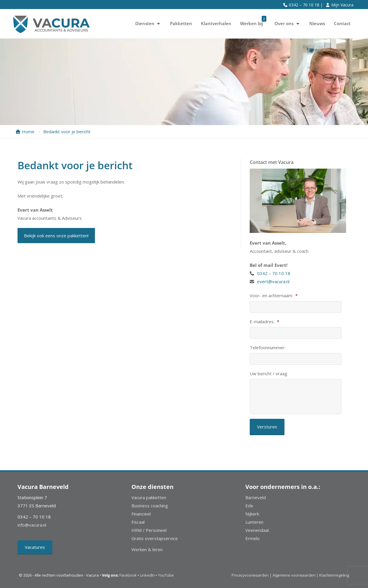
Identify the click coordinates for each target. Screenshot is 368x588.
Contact (342, 23)
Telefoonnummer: (268, 348)
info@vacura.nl (32, 525)
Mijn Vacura (342, 5)
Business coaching (150, 506)
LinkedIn (147, 575)
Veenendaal (257, 530)
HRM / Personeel (149, 530)
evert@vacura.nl (273, 281)
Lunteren (254, 522)
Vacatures (35, 547)
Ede (249, 506)
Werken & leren (147, 549)
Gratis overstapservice (155, 538)
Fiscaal (138, 522)
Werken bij (253, 21)
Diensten (148, 23)
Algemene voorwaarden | (295, 575)
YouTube (166, 575)
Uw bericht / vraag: (269, 374)
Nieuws (317, 23)
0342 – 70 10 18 (274, 273)
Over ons (288, 23)
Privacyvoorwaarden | (252, 575)
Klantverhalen (216, 23)
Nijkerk (252, 514)
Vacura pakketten (149, 497)
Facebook (128, 575)
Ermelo (252, 538)
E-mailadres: (264, 322)
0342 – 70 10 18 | (306, 5)
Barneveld (256, 497)
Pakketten (181, 23)
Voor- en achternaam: (274, 296)
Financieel (141, 514)
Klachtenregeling (334, 575)
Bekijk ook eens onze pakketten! (56, 236)
